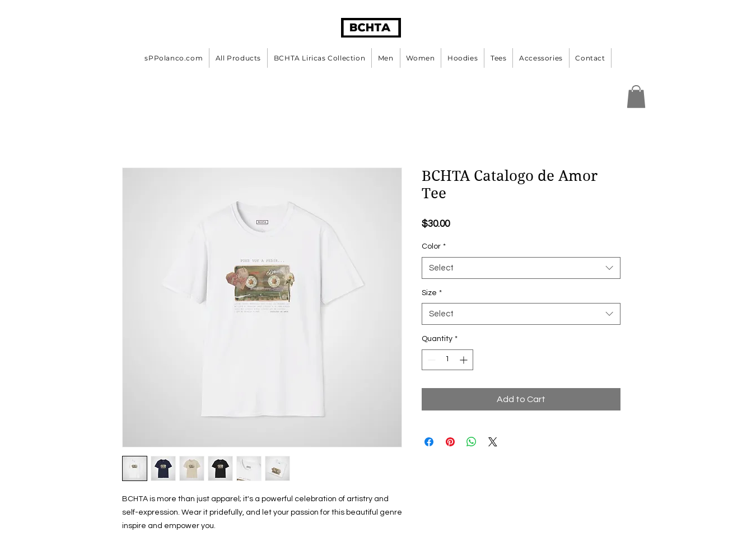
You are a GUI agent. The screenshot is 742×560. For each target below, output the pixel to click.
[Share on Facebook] (429, 442)
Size (432, 293)
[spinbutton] (447, 360)
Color (434, 246)
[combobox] (521, 268)
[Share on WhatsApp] (472, 442)
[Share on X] (493, 442)
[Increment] (465, 360)
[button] (636, 97)
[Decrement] (430, 360)
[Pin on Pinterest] (450, 442)
